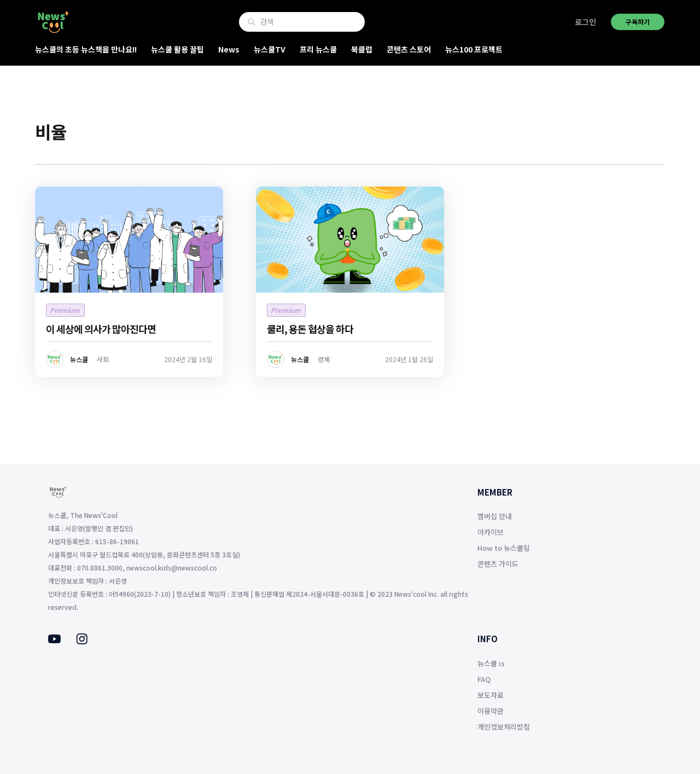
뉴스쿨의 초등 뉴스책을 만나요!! (86, 49)
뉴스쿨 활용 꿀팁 (177, 49)
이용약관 (491, 711)
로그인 (585, 22)
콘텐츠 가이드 (498, 564)
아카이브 (491, 532)
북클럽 (362, 49)
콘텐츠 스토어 (409, 49)
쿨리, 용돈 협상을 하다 (310, 329)
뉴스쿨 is (491, 663)
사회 (103, 359)
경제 (324, 359)
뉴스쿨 (79, 359)
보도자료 (491, 695)
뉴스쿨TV (270, 49)
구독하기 (638, 22)
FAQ (484, 679)
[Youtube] (54, 640)
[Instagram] (82, 641)
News (229, 49)
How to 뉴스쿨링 (504, 548)
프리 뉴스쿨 (318, 49)
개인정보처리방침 (504, 727)
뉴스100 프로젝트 (474, 49)
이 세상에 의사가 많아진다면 (101, 329)
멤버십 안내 (495, 516)
